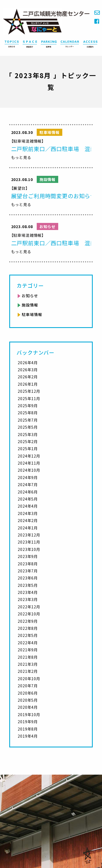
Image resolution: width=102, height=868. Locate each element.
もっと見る (21, 157)
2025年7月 (28, 420)
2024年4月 (28, 506)
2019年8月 (28, 729)
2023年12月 (29, 535)
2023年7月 (28, 571)
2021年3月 (28, 664)
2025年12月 (29, 391)
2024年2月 (28, 520)
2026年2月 (28, 377)
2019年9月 (28, 722)
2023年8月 (28, 564)
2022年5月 (28, 635)
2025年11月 (29, 398)
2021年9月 (28, 650)
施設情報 (30, 305)
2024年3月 (28, 513)
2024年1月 (28, 528)
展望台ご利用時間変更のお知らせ (54, 196)
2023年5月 (28, 585)
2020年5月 (28, 700)
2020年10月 (29, 679)
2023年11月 (29, 542)
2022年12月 (29, 607)
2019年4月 (28, 736)
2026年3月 (28, 370)
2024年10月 (29, 470)
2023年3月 (28, 599)
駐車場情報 (32, 314)
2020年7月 (28, 686)
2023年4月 (28, 592)
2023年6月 (28, 578)
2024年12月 (29, 456)
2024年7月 (28, 484)
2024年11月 (29, 463)
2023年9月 (28, 556)
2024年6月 (28, 492)
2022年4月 (28, 643)
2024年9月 (28, 477)
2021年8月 (28, 657)
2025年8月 (28, 413)
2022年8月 (28, 628)
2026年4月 (28, 363)
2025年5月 (28, 427)
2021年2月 (28, 671)
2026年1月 (28, 384)
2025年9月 (28, 406)
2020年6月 (28, 693)
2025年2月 (28, 441)
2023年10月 (29, 549)
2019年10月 (29, 714)
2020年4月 (28, 707)
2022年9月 (28, 621)
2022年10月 (29, 614)
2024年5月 (28, 499)
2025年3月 (28, 434)
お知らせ (30, 296)
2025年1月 (28, 449)
